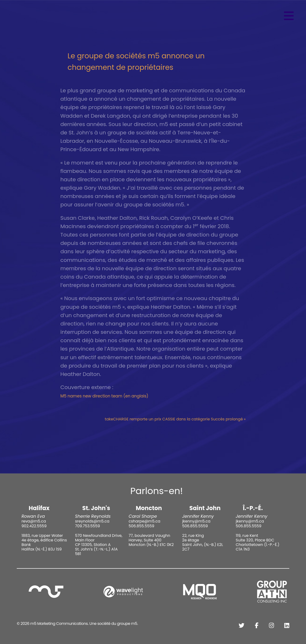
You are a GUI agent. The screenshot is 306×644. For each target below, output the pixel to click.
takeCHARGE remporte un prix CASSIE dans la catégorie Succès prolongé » (175, 419)
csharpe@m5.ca (144, 521)
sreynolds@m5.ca (92, 521)
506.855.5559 (141, 526)
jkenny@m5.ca (196, 521)
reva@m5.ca (34, 521)
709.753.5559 (87, 526)
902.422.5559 (34, 526)
